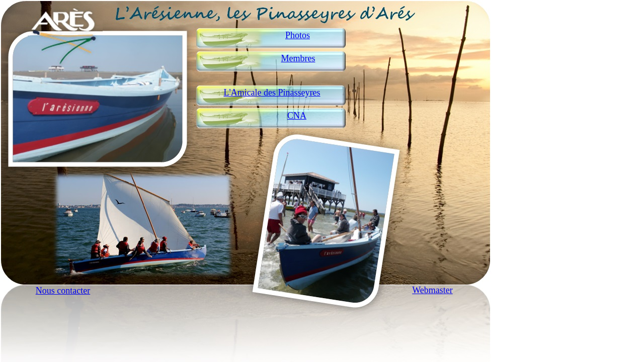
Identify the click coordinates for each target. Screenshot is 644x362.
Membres (298, 58)
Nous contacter (63, 291)
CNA (297, 116)
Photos (298, 35)
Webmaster (432, 290)
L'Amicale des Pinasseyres (272, 93)
